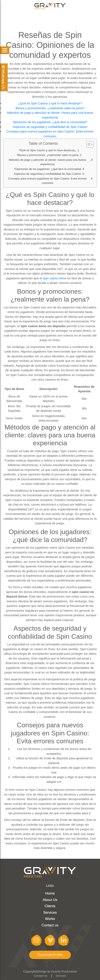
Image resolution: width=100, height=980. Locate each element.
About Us (50, 900)
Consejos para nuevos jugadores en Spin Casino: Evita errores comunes (47, 181)
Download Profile (50, 955)
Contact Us (41, 976)
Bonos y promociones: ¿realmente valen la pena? (50, 108)
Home (50, 893)
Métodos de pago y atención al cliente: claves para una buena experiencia (47, 162)
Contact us (50, 925)
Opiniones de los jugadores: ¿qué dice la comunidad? (50, 122)
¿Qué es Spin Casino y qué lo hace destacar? (50, 103)
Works (50, 919)
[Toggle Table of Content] (88, 144)
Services (50, 913)
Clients (50, 906)
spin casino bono (55, 278)
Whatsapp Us (3, 77)
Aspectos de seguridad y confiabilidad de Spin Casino (50, 127)
